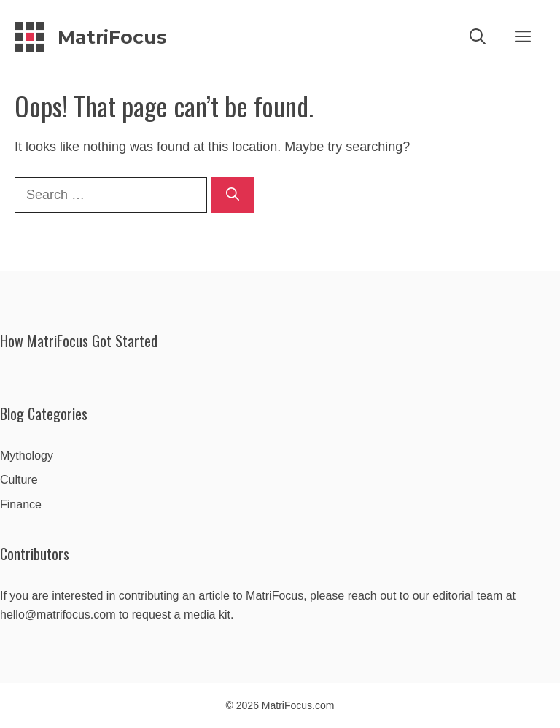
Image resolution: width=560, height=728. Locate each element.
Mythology (27, 456)
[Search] (233, 195)
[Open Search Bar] (478, 37)
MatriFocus (112, 37)
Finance (21, 504)
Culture (19, 480)
